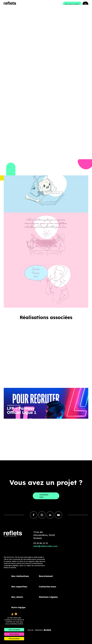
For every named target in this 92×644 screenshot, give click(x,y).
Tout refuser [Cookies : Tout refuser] (14, 634)
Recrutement (46, 576)
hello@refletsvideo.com (45, 546)
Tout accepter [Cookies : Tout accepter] (14, 630)
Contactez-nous (47, 587)
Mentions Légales (48, 597)
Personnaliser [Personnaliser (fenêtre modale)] (14, 639)
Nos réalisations (20, 576)
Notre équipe (18, 607)
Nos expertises (19, 587)
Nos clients (17, 597)
